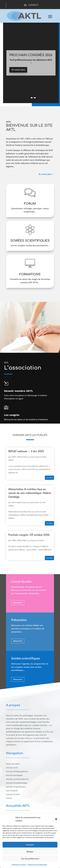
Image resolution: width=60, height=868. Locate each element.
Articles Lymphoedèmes (17, 779)
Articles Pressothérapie (17, 783)
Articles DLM (12, 768)
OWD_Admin (17, 457)
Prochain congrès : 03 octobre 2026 (29, 535)
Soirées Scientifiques (16, 787)
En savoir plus (18, 70)
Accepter (30, 845)
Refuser (30, 852)
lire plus (49, 478)
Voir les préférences (30, 859)
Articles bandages (14, 775)
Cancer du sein (40, 457)
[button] (56, 819)
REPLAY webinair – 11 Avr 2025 (26, 451)
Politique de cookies (19, 865)
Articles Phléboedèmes (17, 772)
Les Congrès (39, 540)
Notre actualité (13, 764)
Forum (9, 798)
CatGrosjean (16, 502)
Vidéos (11, 460)
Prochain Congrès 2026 (31, 55)
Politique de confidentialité (37, 865)
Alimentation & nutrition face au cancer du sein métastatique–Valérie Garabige (30, 493)
